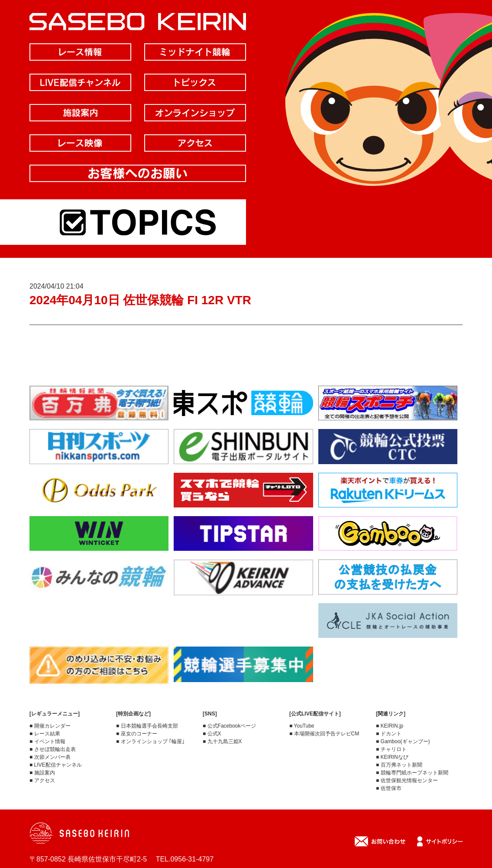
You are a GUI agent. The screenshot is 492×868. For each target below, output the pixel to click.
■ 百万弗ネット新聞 (399, 765)
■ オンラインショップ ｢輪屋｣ (150, 741)
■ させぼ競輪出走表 (53, 749)
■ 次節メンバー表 (50, 757)
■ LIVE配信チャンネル (56, 765)
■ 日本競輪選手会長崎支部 (147, 726)
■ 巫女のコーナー (137, 734)
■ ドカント (389, 734)
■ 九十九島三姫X (222, 741)
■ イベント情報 (47, 741)
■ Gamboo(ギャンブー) (403, 741)
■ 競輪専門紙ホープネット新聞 (412, 773)
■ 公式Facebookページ (229, 726)
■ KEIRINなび (392, 757)
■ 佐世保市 (389, 788)
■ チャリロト (391, 749)
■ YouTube (302, 726)
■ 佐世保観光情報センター (407, 780)
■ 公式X (212, 734)
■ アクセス (42, 780)
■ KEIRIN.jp (390, 726)
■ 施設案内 (42, 773)
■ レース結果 (45, 734)
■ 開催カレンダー (50, 726)
